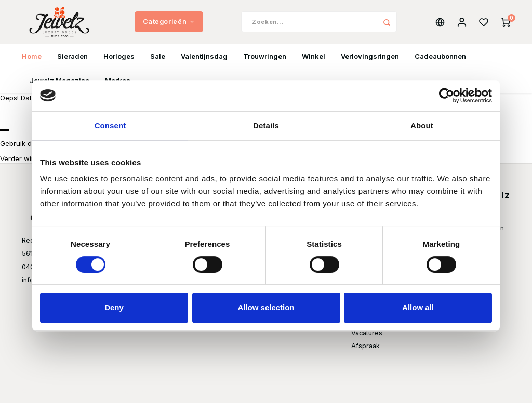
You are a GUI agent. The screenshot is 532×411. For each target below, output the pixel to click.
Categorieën (169, 26)
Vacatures (367, 341)
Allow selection (266, 307)
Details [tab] (266, 125)
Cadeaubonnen (440, 64)
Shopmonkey (151, 399)
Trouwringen (265, 64)
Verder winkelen (26, 167)
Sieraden (72, 64)
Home (32, 64)
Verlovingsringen (370, 64)
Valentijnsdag (204, 64)
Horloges (119, 64)
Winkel (314, 64)
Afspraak (365, 354)
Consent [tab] (110, 125)
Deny (114, 307)
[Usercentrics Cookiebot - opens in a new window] (447, 96)
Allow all (418, 307)
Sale (158, 64)
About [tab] (422, 125)
